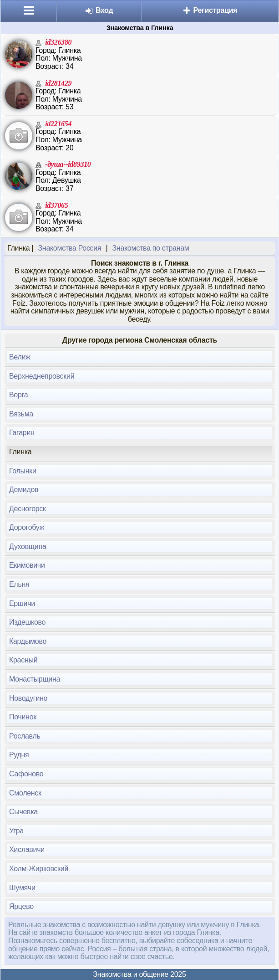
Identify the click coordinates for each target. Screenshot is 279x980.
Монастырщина (35, 679)
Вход (99, 10)
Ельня (19, 584)
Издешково (27, 622)
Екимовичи (27, 565)
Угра (16, 831)
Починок (23, 717)
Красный (23, 660)
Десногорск (28, 509)
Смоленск (25, 793)
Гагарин (22, 433)
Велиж (20, 357)
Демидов (24, 490)
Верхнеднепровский (42, 376)
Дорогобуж (27, 527)
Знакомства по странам (150, 248)
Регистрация (210, 10)
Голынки (23, 471)
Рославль (25, 736)
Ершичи (22, 603)
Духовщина (28, 546)
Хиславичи (27, 849)
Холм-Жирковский (39, 869)
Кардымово (28, 641)
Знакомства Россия (69, 248)
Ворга (18, 395)
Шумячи (22, 888)
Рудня (19, 755)
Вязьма (21, 414)
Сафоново (26, 774)
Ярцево (21, 906)
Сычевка (23, 812)
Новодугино (28, 698)
